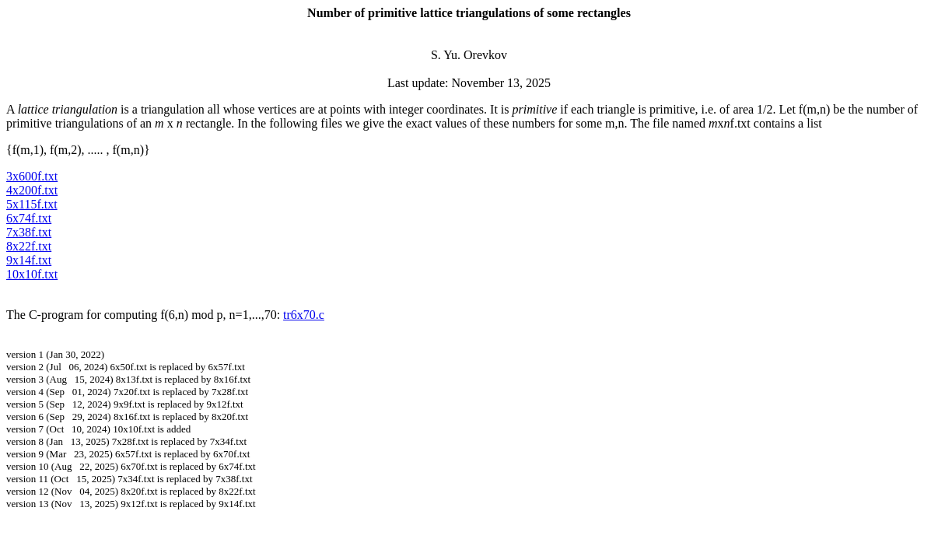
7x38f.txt (29, 232)
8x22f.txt (29, 246)
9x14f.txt (29, 260)
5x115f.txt (32, 204)
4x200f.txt (32, 190)
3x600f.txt (32, 176)
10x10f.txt (32, 274)
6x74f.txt (29, 218)
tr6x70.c (304, 315)
